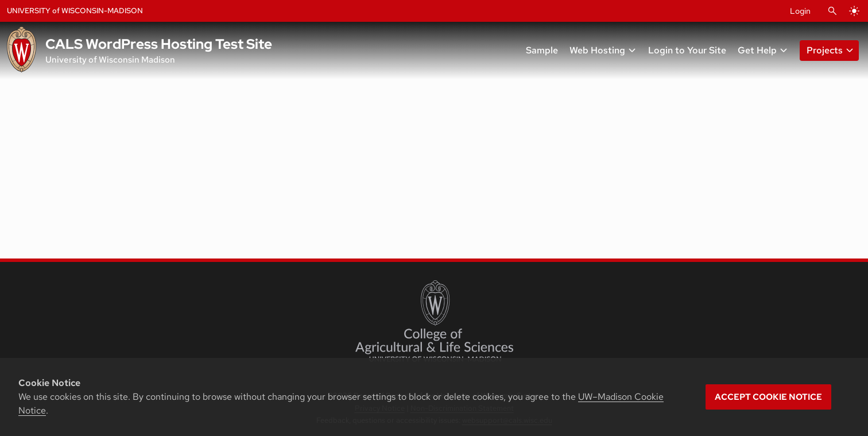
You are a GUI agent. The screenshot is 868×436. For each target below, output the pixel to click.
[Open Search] (832, 11)
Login (800, 11)
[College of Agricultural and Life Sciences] (434, 321)
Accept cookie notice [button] (768, 397)
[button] (827, 51)
